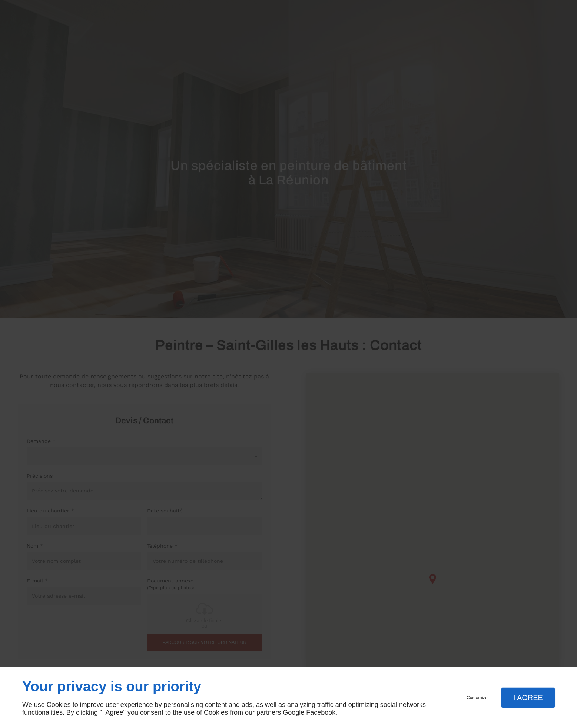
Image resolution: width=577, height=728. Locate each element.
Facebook (321, 712)
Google (294, 712)
